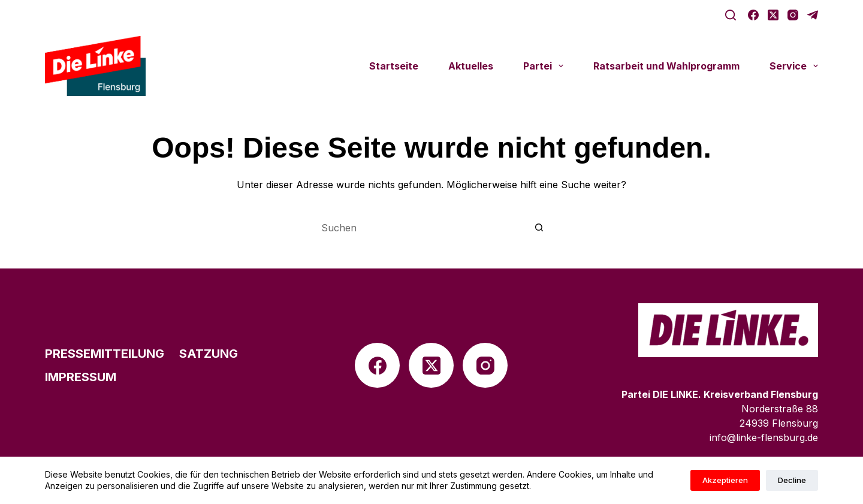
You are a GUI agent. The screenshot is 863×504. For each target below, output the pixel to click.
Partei (546, 66)
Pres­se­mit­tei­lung (105, 354)
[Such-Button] (539, 228)
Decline (792, 480)
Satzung (209, 354)
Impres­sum (81, 377)
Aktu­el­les (471, 66)
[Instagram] (793, 15)
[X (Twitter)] (773, 15)
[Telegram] (813, 15)
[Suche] (731, 15)
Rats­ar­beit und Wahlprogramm (666, 66)
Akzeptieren (725, 480)
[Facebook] (753, 15)
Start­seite (394, 66)
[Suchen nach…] (420, 228)
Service (794, 66)
